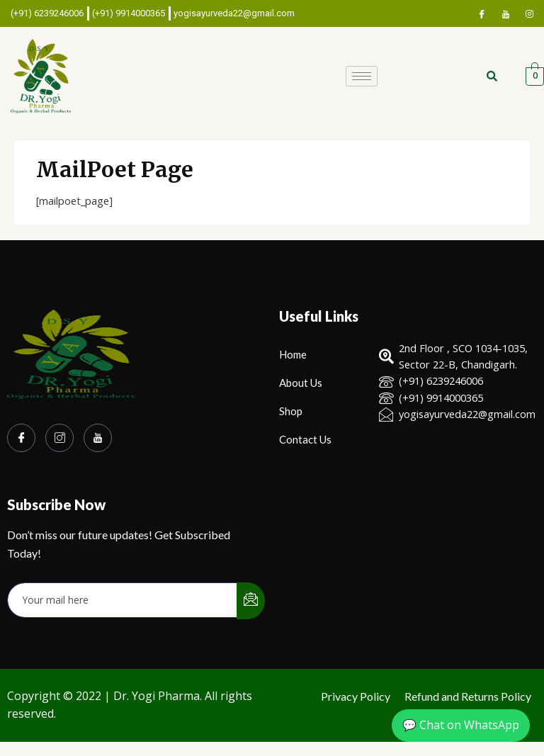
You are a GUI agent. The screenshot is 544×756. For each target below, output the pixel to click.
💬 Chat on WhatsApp (461, 725)
